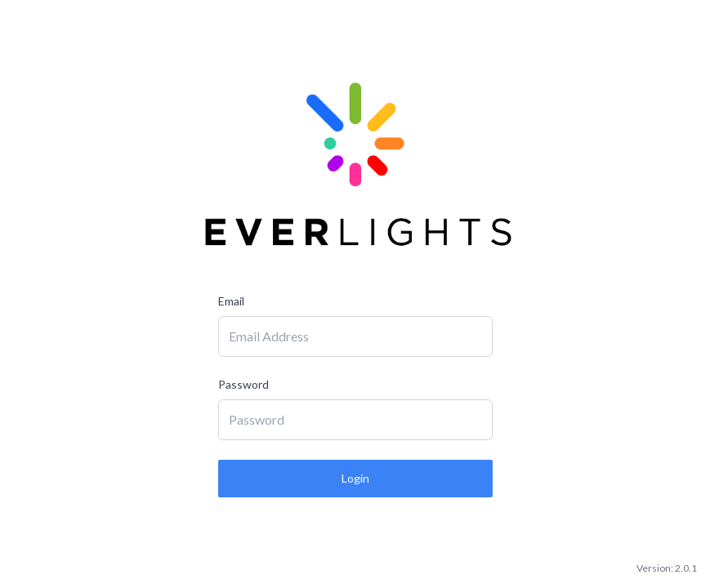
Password (243, 384)
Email (231, 301)
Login (355, 478)
